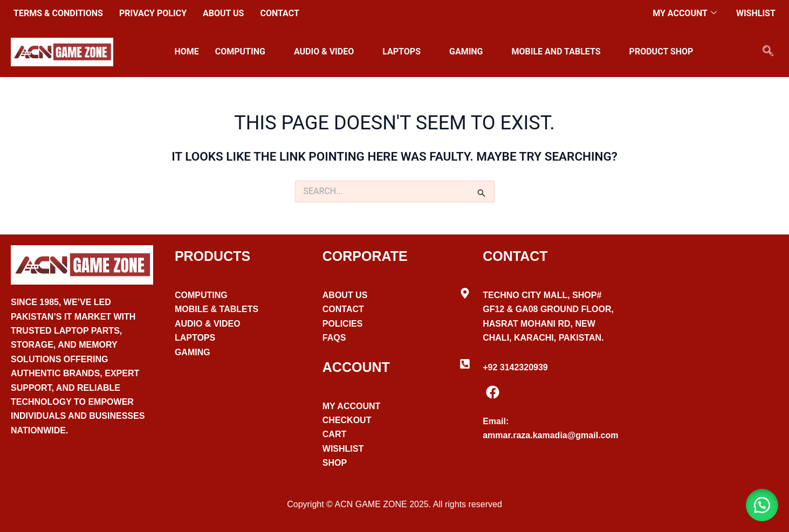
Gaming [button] (471, 51)
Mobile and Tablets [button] (561, 51)
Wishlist (756, 13)
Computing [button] (245, 51)
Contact (279, 13)
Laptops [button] (406, 51)
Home (186, 51)
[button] (762, 505)
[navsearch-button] (768, 52)
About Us (223, 13)
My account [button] (685, 13)
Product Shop (661, 51)
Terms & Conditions (58, 13)
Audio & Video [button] (328, 51)
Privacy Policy (153, 13)
